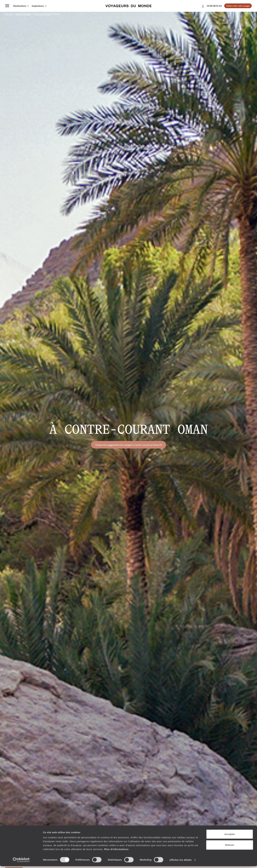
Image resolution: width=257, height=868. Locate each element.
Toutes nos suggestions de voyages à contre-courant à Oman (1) (128, 445)
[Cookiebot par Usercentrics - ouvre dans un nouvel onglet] (21, 862)
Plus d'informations (116, 851)
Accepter (230, 836)
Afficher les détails (181, 862)
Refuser (230, 847)
